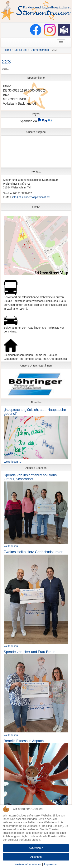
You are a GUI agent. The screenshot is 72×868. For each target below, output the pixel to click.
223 (6, 62)
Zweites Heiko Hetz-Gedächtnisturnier (33, 552)
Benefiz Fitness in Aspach (24, 741)
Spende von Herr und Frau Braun (29, 652)
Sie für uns (21, 50)
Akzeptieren (36, 848)
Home (7, 50)
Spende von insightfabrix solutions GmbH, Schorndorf (30, 477)
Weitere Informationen (28, 864)
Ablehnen (36, 857)
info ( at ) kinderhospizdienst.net (31, 197)
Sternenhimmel (40, 50)
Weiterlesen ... (12, 462)
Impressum (51, 864)
